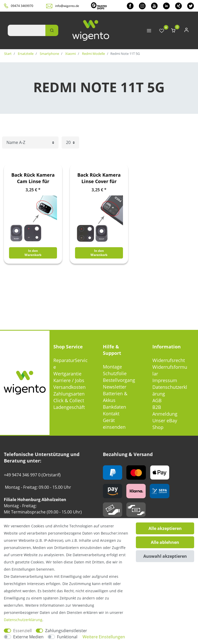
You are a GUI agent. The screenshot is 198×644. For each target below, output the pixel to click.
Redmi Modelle (93, 54)
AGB (157, 400)
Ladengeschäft (69, 407)
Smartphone (49, 54)
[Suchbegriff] (27, 30)
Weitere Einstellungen (104, 637)
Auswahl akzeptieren (165, 556)
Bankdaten (114, 407)
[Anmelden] (186, 31)
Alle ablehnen (165, 542)
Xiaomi (70, 54)
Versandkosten (69, 387)
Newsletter (115, 387)
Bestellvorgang (119, 380)
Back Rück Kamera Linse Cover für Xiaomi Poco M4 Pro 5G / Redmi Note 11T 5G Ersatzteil (99, 178)
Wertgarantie (67, 374)
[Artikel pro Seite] (70, 143)
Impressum (165, 380)
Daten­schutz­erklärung (23, 620)
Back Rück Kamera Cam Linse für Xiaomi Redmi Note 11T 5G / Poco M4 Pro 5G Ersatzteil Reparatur (33, 178)
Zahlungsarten (69, 394)
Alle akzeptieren (165, 528)
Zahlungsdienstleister (66, 631)
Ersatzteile (25, 54)
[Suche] (52, 30)
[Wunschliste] (162, 31)
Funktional (67, 637)
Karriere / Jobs (69, 380)
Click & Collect (69, 400)
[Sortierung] (30, 143)
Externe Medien (28, 637)
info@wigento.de (67, 6)
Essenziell (22, 631)
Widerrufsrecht (169, 360)
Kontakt (111, 414)
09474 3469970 (22, 6)
